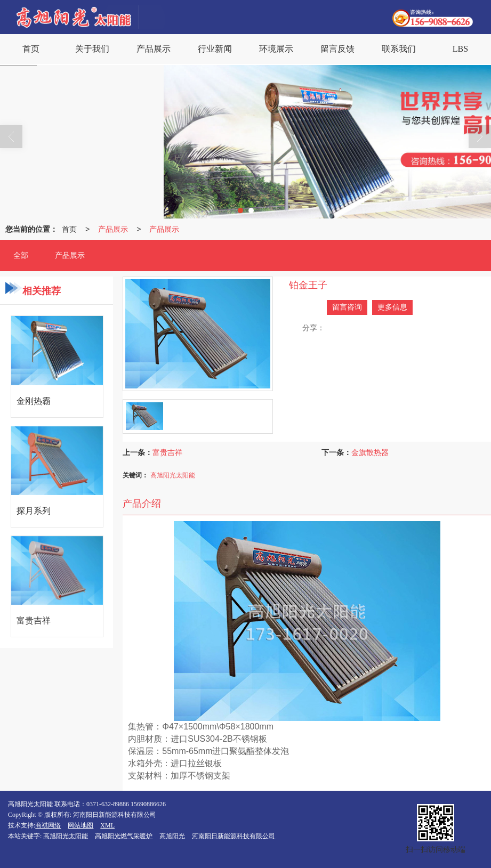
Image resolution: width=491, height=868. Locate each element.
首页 (69, 229)
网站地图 (81, 825)
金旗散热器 (370, 452)
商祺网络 (48, 825)
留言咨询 (347, 307)
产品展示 (113, 229)
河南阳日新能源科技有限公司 (234, 836)
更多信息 (392, 307)
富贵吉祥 (167, 452)
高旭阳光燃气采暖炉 (124, 836)
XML (107, 825)
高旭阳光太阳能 (173, 475)
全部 (21, 255)
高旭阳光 (172, 836)
